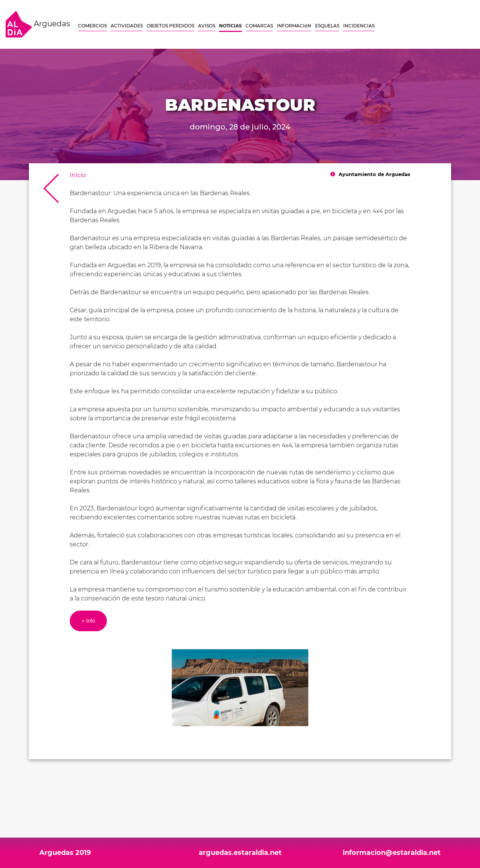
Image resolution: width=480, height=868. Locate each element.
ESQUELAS (327, 26)
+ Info (88, 621)
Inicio (78, 175)
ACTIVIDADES (127, 26)
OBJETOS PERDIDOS (170, 26)
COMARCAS (259, 26)
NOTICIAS (230, 26)
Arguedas (38, 24)
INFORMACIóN (294, 26)
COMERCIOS (92, 26)
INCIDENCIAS (359, 26)
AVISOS (207, 26)
